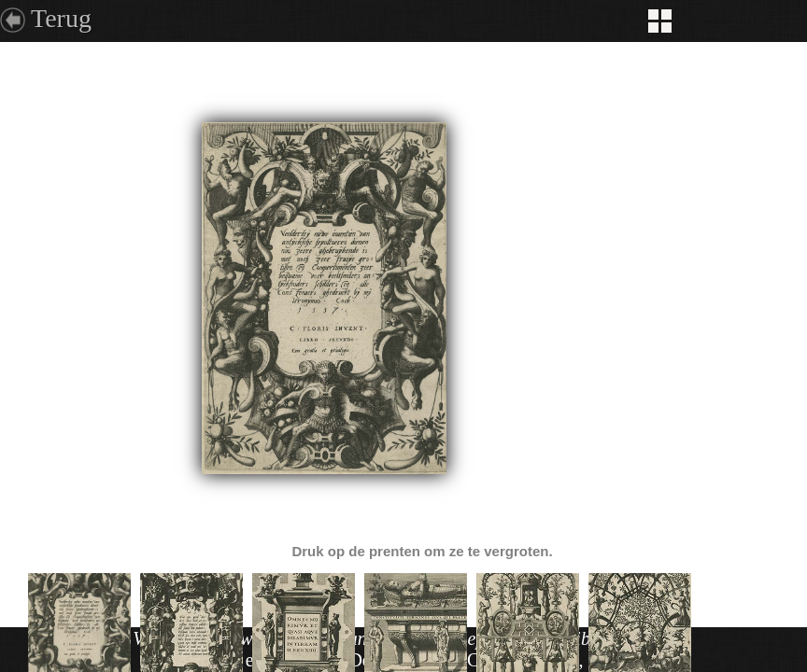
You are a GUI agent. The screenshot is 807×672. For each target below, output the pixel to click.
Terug (61, 18)
